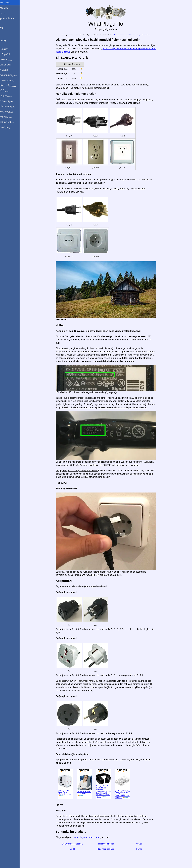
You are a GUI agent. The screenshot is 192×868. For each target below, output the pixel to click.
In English (6, 49)
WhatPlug (8, 3)
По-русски (9, 101)
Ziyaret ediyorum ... (11, 18)
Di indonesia (10, 106)
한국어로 (8, 117)
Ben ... (5, 13)
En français (9, 80)
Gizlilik (74, 849)
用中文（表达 (10, 86)
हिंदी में (7, 91)
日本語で (8, 96)
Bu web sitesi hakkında (74, 844)
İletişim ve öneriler (107, 844)
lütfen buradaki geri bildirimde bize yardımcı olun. (133, 35)
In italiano (8, 60)
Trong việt (9, 112)
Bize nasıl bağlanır (107, 849)
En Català (6, 70)
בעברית (7, 127)
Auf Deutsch (8, 65)
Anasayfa (6, 8)
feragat (141, 844)
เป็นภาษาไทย (10, 122)
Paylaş (141, 849)
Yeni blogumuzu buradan (88, 837)
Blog (4, 28)
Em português (11, 75)
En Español (7, 54)
